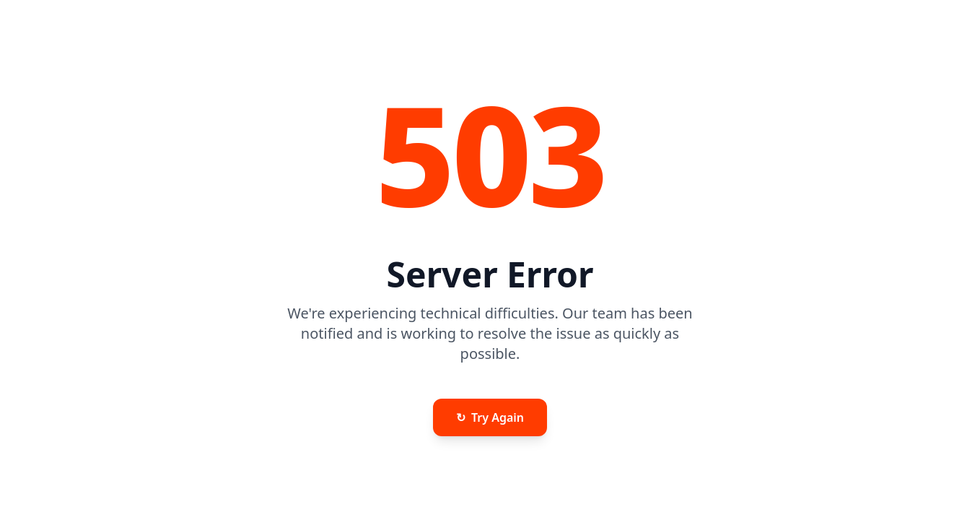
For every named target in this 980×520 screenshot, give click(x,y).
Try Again (490, 417)
